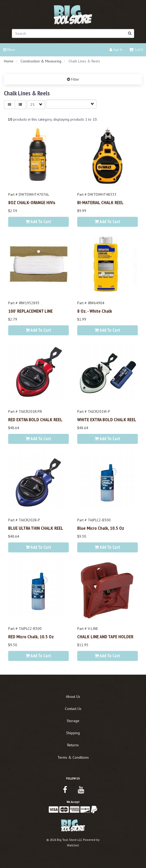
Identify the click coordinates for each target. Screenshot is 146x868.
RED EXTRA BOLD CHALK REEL (35, 419)
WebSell (73, 845)
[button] (136, 50)
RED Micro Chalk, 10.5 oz (31, 636)
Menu (9, 50)
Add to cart (38, 222)
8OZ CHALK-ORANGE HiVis (32, 202)
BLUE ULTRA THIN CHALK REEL (36, 528)
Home (9, 61)
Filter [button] (75, 79)
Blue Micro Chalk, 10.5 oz (101, 528)
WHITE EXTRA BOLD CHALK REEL (107, 419)
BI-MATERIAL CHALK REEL (100, 202)
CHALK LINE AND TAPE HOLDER (105, 636)
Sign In (116, 50)
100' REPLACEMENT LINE (30, 311)
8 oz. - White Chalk (95, 311)
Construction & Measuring (41, 61)
